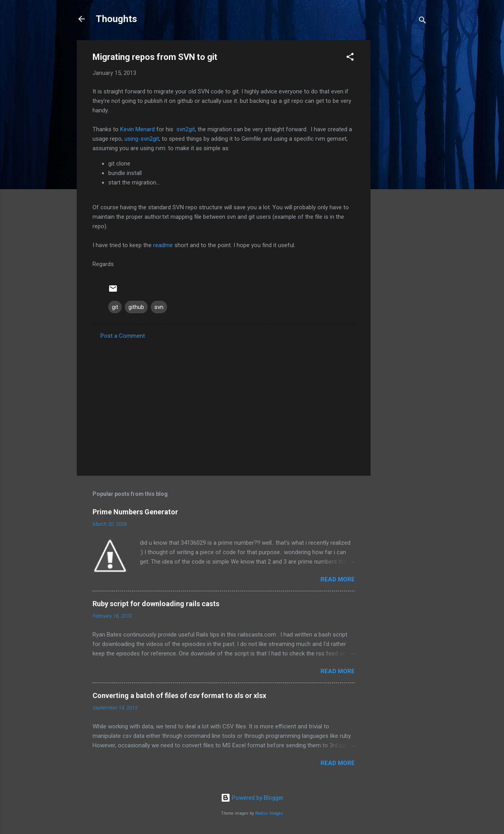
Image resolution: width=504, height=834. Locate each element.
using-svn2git (142, 139)
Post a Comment (123, 336)
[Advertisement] (402, 158)
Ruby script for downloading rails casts (156, 604)
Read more (338, 579)
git (115, 307)
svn (159, 307)
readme (163, 245)
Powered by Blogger (252, 798)
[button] (350, 58)
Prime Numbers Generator (135, 512)
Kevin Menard (137, 129)
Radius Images (269, 813)
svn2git (186, 129)
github (136, 307)
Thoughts (116, 19)
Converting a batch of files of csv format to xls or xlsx (179, 695)
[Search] (422, 21)
